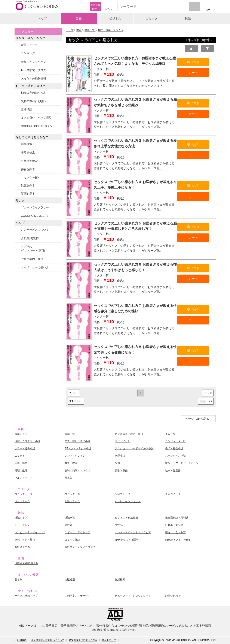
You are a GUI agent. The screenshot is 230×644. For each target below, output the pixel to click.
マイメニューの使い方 (35, 267)
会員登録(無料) (30, 238)
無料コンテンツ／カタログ (80, 547)
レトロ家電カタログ (33, 70)
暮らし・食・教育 (175, 532)
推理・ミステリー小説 (27, 441)
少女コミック (22, 501)
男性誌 (68, 525)
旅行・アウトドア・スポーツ (182, 463)
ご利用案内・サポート (35, 259)
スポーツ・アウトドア (77, 532)
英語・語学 (21, 463)
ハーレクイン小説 (175, 456)
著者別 (18, 580)
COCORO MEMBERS (35, 216)
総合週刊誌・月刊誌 (177, 518)
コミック (151, 18)
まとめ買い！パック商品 (36, 118)
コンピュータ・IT (175, 441)
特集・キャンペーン (33, 62)
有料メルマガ (22, 547)
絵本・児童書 (173, 471)
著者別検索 (28, 152)
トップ (42, 18)
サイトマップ (109, 640)
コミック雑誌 (72, 540)
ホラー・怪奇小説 (25, 448)
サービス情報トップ (26, 596)
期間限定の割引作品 (33, 93)
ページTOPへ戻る (197, 419)
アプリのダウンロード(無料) (33, 249)
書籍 (79, 18)
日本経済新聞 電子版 (26, 563)
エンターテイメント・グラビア (133, 532)
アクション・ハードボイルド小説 (134, 448)
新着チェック (29, 45)
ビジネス (115, 18)
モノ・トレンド (24, 525)
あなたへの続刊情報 (33, 78)
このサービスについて (35, 230)
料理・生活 (21, 471)
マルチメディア (24, 478)
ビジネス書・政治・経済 (129, 434)
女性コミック (72, 501)
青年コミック (173, 494)
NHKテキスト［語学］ (128, 540)
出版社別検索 (29, 161)
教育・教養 (71, 463)
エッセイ (20, 456)
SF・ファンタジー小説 (78, 448)
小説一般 (170, 434)
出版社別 (70, 580)
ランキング (28, 53)
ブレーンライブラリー (35, 207)
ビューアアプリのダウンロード (133, 596)
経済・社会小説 (174, 448)
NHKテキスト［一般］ (178, 540)
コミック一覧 (72, 494)
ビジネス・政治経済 (126, 518)
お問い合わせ (173, 596)
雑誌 (188, 18)
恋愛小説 (120, 456)
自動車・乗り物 (174, 525)
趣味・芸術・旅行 (25, 540)
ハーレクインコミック (128, 501)
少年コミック (123, 494)
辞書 (117, 463)
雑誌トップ (21, 518)
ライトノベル (123, 441)
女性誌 (119, 525)
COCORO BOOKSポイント (37, 128)
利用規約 (22, 640)
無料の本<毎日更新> (34, 101)
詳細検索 (27, 144)
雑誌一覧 (70, 518)
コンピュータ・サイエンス (30, 532)
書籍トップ (21, 434)
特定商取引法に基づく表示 (83, 640)
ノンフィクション (75, 456)
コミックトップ (24, 494)
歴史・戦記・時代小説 (77, 441)
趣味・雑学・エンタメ (111, 30)
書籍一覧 (90, 30)
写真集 (68, 478)
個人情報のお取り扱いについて (48, 640)
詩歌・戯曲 (121, 471)
